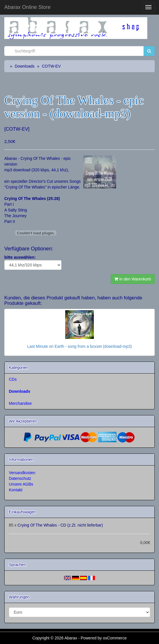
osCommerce (115, 638)
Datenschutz (20, 478)
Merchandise (20, 403)
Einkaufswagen (22, 512)
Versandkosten (22, 473)
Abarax (71, 638)
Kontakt (16, 490)
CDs (13, 379)
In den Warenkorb (133, 279)
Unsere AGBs (21, 484)
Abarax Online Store (27, 7)
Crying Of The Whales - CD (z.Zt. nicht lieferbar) (60, 525)
